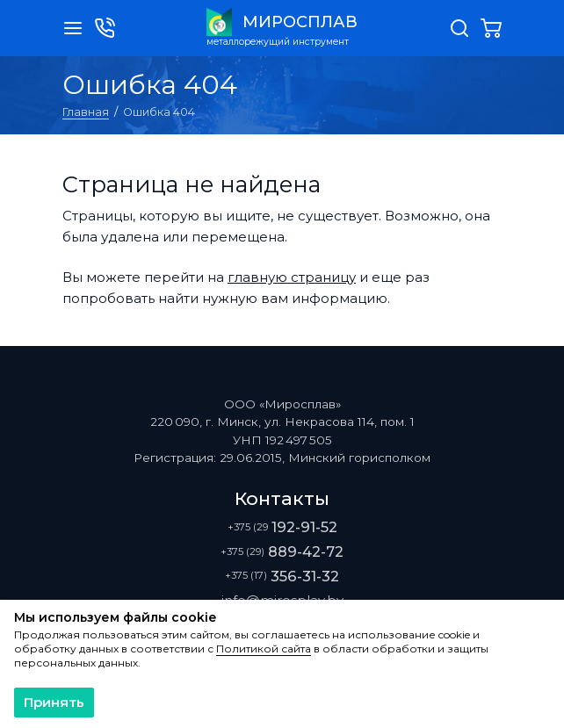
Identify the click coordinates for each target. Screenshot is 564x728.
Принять (54, 702)
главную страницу (292, 277)
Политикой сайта (264, 649)
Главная (86, 112)
